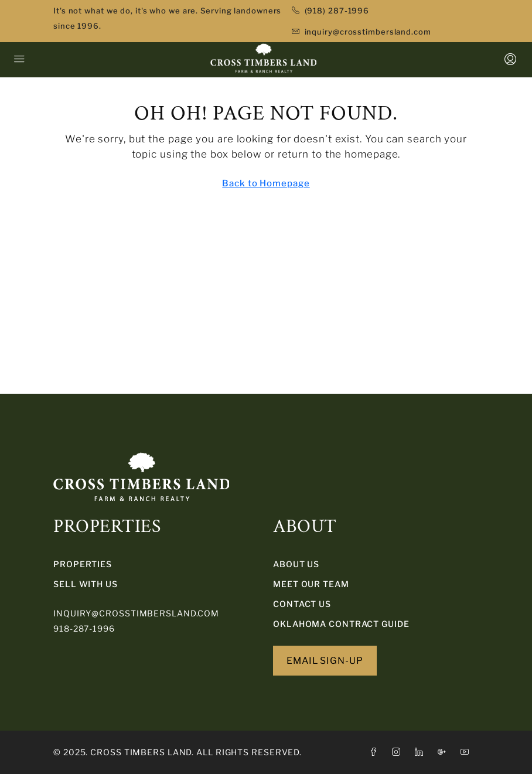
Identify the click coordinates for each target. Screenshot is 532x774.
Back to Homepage (266, 183)
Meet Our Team (311, 584)
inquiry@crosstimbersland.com (136, 613)
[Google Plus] (444, 752)
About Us (296, 564)
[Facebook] (376, 752)
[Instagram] (399, 752)
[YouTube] (467, 752)
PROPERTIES (83, 564)
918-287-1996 (84, 628)
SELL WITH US (86, 584)
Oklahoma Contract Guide (341, 624)
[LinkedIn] (422, 752)
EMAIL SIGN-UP (325, 661)
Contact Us (302, 604)
